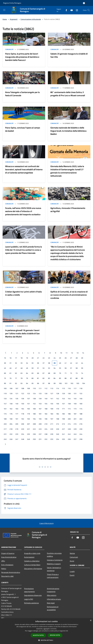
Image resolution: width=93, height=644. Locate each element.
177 (17, 414)
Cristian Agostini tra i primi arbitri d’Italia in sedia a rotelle (23, 293)
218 (11, 429)
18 (22, 358)
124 (34, 393)
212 (58, 424)
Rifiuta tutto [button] (55, 635)
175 (5, 414)
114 (58, 388)
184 (58, 414)
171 (63, 409)
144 (69, 399)
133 (5, 399)
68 (49, 373)
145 (75, 399)
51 (38, 368)
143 (63, 399)
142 (58, 399)
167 (40, 409)
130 (69, 393)
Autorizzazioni (29, 557)
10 (61, 353)
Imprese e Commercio (55, 560)
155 (52, 404)
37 (44, 363)
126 (46, 393)
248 (23, 439)
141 (52, 399)
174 (81, 409)
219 (17, 429)
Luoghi (72, 571)
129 (63, 393)
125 (40, 393)
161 (5, 409)
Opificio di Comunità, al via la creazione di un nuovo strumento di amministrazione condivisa (69, 295)
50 (33, 368)
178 (23, 414)
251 (40, 439)
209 (40, 424)
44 (82, 363)
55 (60, 368)
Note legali (51, 603)
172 (69, 409)
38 (49, 363)
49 (27, 368)
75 (5, 378)
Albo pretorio (52, 595)
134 (11, 399)
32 (16, 363)
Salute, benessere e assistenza (54, 569)
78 (22, 378)
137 (28, 399)
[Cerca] (89, 10)
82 (44, 378)
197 (52, 419)
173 (75, 409)
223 (40, 429)
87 (71, 378)
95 (33, 383)
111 (40, 388)
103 (78, 383)
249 (28, 439)
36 (38, 363)
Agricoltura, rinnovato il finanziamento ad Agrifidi (68, 210)
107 (17, 388)
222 (34, 429)
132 (81, 393)
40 (60, 363)
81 (38, 378)
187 (75, 414)
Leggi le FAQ (29, 599)
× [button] (91, 621)
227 (63, 429)
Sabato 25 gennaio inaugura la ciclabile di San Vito (69, 55)
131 (75, 393)
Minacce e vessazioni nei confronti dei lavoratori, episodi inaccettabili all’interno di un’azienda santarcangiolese (24, 169)
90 (5, 383)
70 (60, 373)
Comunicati (9, 49)
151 (28, 404)
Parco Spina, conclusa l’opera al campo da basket (23, 129)
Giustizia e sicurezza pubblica (54, 555)
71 (66, 373)
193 (28, 419)
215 (75, 424)
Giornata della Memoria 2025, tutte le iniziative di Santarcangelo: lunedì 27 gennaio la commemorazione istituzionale (67, 171)
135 (17, 399)
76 (10, 378)
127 (52, 393)
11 (67, 353)
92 (16, 383)
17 (16, 358)
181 (40, 414)
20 (33, 358)
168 (46, 409)
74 (82, 373)
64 (27, 373)
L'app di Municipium (46, 523)
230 (81, 429)
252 (46, 439)
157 (63, 404)
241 (63, 434)
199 (63, 419)
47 (16, 368)
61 (10, 373)
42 (71, 363)
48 (22, 368)
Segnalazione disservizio (33, 595)
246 (11, 439)
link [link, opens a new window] (67, 631)
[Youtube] (71, 10)
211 (52, 424)
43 (77, 363)
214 (69, 424)
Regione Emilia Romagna (12, 3)
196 (46, 419)
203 (5, 424)
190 (11, 419)
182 (46, 414)
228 (69, 429)
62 (16, 373)
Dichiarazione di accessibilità (53, 608)
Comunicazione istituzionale (31, 19)
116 (69, 388)
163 (17, 409)
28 (77, 358)
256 (69, 439)
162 (11, 409)
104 (84, 383)
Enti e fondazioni (7, 565)
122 (23, 393)
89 (82, 378)
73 (77, 373)
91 (10, 383)
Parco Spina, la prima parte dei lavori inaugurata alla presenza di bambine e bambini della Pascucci (22, 57)
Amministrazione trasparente (53, 590)
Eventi (72, 575)
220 (23, 429)
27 (71, 358)
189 (5, 419)
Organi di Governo (8, 553)
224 (46, 429)
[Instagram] (76, 10)
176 (11, 414)
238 (46, 434)
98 (49, 383)
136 (23, 399)
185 (63, 414)
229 (75, 429)
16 (10, 358)
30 (5, 363)
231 (5, 434)
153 (40, 404)
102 (72, 383)
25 (60, 358)
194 (34, 419)
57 (71, 368)
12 (72, 353)
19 (27, 358)
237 (40, 434)
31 (10, 363)
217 (5, 429)
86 (66, 378)
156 (58, 404)
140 (46, 399)
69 (55, 373)
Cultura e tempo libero (32, 565)
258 (81, 439)
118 (81, 388)
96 (38, 383)
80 (33, 378)
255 (63, 439)
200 (69, 419)
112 (46, 388)
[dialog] (46, 631)
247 (17, 439)
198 (58, 419)
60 (5, 373)
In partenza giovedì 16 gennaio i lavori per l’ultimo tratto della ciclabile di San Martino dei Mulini (22, 333)
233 (17, 434)
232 (11, 434)
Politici (4, 569)
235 (28, 434)
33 (22, 363)
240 (58, 434)
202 (81, 419)
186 (69, 414)
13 (78, 353)
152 (34, 404)
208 (34, 424)
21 (38, 358)
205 (17, 424)
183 (52, 414)
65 (33, 373)
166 (34, 409)
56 (66, 368)
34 (27, 363)
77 (16, 378)
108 (23, 388)
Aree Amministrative (9, 557)
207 (28, 424)
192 (23, 419)
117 (75, 388)
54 (55, 368)
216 (81, 424)
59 (82, 368)
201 (75, 419)
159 (75, 404)
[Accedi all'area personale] (84, 3)
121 (17, 393)
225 (52, 429)
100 (60, 383)
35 (33, 363)
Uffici (3, 561)
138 (34, 399)
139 (40, 399)
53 (49, 368)
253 (52, 439)
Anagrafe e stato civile (32, 553)
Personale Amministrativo (11, 572)
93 (22, 383)
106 (11, 388)
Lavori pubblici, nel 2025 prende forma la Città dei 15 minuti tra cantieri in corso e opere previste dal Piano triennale (24, 250)
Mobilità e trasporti (54, 564)
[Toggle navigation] (4, 10)
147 (5, 404)
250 (34, 439)
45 (5, 368)
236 (34, 434)
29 (82, 358)
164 (23, 409)
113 (52, 388)
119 (5, 393)
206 (23, 424)
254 (58, 439)
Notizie (72, 553)
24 (55, 358)
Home (5, 19)
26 (66, 358)
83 (49, 378)
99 (55, 383)
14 (83, 353)
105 (5, 388)
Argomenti (14, 19)
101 (66, 383)
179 (28, 414)
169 (52, 409)
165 (28, 409)
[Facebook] (65, 10)
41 (66, 363)
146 (81, 399)
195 (40, 419)
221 (28, 429)
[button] (46, 640)
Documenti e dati (7, 576)
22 (44, 358)
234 (23, 434)
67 (44, 373)
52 (44, 368)
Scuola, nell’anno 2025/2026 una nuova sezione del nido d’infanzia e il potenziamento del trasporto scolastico (23, 211)
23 (49, 358)
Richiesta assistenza (31, 603)
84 (55, 378)
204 (11, 424)
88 (77, 378)
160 (81, 404)
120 (11, 393)
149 (17, 404)
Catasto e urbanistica (32, 561)
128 (58, 393)
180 (34, 414)
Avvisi (72, 561)
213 (63, 424)
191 (17, 419)
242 (69, 434)
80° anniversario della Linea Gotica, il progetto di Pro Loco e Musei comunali (68, 94)
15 (5, 358)
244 (81, 434)
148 (11, 404)
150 (23, 404)
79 (27, 378)
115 (63, 388)
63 (22, 373)
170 (58, 409)
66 (38, 373)
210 (46, 424)
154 (46, 404)
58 (77, 368)
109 (28, 388)
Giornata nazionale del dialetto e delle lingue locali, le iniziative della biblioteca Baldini (68, 131)
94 (27, 383)
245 (5, 439)
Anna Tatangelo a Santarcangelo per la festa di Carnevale (22, 94)
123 (28, 393)
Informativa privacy (54, 599)
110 (34, 388)
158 (69, 404)
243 (75, 434)
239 (52, 434)
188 (81, 414)
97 (44, 383)
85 (60, 378)
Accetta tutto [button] (38, 635)
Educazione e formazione (33, 569)
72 (71, 373)
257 (75, 439)
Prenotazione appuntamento (29, 590)
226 (58, 429)
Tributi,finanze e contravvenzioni (53, 576)
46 (10, 368)
